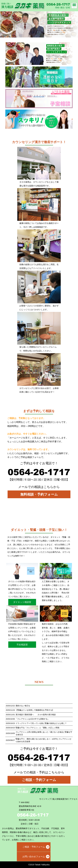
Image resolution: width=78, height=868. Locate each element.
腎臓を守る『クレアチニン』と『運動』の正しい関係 (37, 728)
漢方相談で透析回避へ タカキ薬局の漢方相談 (36, 715)
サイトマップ (45, 799)
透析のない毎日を (23, 706)
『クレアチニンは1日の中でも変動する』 (32, 719)
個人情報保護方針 (60, 799)
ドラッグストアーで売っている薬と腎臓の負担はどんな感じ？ (41, 723)
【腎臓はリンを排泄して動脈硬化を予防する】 (35, 710)
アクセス (74, 799)
